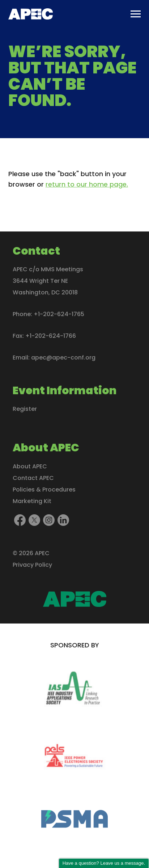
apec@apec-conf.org (63, 358)
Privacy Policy (32, 564)
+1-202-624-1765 (59, 314)
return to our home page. (87, 184)
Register (25, 409)
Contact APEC (33, 478)
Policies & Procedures (44, 489)
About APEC (30, 466)
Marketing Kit (32, 501)
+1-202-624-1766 (51, 336)
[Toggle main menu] (136, 14)
